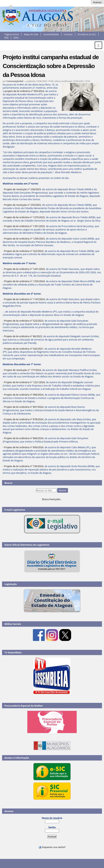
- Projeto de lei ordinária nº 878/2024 (23, 419)
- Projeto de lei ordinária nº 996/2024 (23, 395)
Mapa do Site (31, 34)
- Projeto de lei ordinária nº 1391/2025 (24, 226)
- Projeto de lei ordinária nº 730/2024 (23, 466)
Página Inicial (12, 34)
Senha (52, 827)
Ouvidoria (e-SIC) (87, 34)
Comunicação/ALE (15, 81)
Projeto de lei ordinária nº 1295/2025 (24, 239)
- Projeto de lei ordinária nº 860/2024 (23, 438)
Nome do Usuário (52, 818)
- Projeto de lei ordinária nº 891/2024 (23, 407)
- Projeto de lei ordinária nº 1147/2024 (24, 299)
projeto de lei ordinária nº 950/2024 (24, 91)
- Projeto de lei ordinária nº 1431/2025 (24, 269)
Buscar (9, 483)
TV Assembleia (13, 652)
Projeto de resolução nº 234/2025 (22, 189)
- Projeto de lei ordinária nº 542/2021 (23, 349)
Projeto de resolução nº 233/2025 (22, 205)
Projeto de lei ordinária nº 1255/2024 (24, 281)
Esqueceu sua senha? (52, 847)
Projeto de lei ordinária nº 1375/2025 (24, 217)
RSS (6, 38)
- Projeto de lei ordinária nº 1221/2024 (24, 382)
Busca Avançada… (52, 499)
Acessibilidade (51, 34)
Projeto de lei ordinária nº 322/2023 (24, 251)
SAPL (16, 38)
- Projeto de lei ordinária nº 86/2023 (22, 336)
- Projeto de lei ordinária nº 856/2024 (23, 447)
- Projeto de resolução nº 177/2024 (22, 370)
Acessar (97, 2)
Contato (68, 34)
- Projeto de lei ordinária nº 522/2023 (23, 321)
